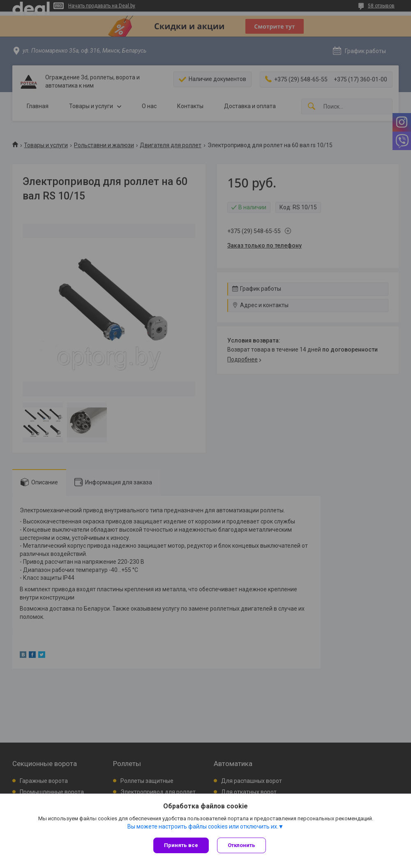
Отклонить (241, 845)
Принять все (181, 845)
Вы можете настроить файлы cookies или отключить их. (203, 826)
